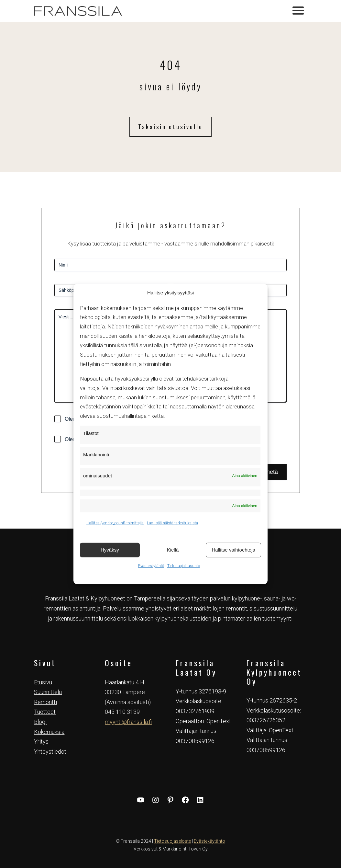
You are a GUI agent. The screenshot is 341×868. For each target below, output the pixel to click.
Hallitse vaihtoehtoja (234, 550)
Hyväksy (110, 550)
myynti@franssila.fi (128, 722)
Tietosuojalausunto (184, 565)
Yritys (41, 742)
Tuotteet (45, 712)
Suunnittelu (48, 692)
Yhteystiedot (50, 752)
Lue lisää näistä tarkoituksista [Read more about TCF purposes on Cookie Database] (172, 523)
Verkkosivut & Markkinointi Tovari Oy (171, 849)
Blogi (40, 722)
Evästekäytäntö (151, 565)
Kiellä (173, 550)
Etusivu (43, 682)
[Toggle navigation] (298, 11)
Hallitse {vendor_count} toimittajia (115, 523)
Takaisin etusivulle (170, 127)
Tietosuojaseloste (172, 841)
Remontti (45, 702)
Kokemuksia (49, 732)
